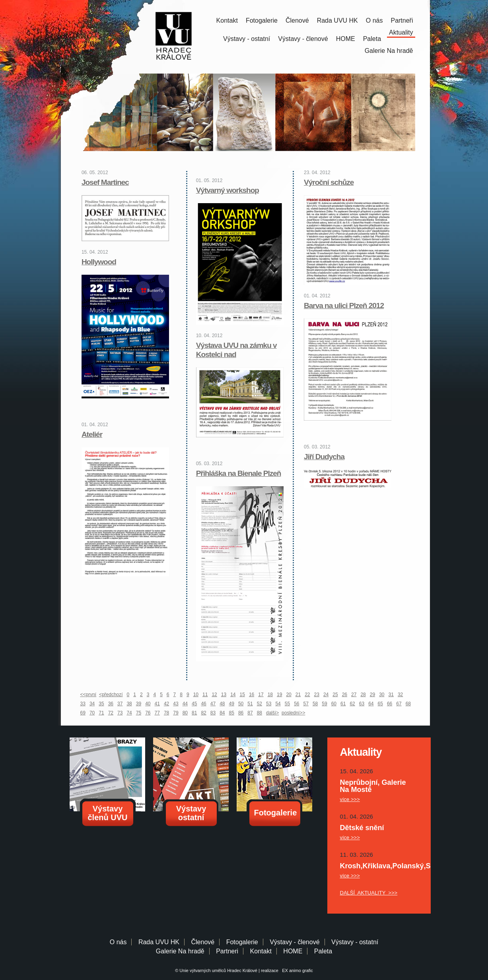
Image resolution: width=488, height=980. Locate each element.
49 (232, 704)
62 (352, 704)
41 (157, 704)
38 (129, 704)
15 (242, 695)
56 (296, 704)
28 (363, 695)
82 (203, 713)
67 (399, 704)
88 (260, 713)
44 (185, 704)
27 (354, 695)
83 (213, 713)
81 (194, 713)
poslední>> (293, 713)
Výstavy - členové (303, 39)
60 (334, 704)
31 (391, 695)
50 (241, 704)
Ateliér (92, 434)
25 (335, 695)
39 (139, 704)
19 (279, 695)
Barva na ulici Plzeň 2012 (344, 306)
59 (324, 704)
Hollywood (99, 262)
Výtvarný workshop (227, 190)
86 (241, 713)
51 (250, 704)
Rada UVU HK (337, 20)
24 (326, 695)
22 (307, 695)
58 (315, 704)
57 (306, 704)
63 (362, 704)
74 (129, 713)
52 (260, 704)
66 (390, 704)
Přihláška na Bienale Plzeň (239, 473)
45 (194, 704)
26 (345, 695)
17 (261, 695)
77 (157, 713)
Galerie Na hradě (180, 951)
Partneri (227, 951)
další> (272, 713)
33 (83, 704)
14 (233, 695)
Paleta (372, 39)
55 (287, 704)
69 (83, 713)
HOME (346, 39)
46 (203, 704)
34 (92, 704)
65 (380, 704)
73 (120, 713)
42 (166, 704)
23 (317, 695)
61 (343, 704)
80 (185, 713)
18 (270, 695)
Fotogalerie (262, 20)
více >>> (350, 799)
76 (148, 713)
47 (213, 704)
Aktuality (401, 32)
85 (232, 713)
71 (101, 713)
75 (139, 713)
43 (176, 704)
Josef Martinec (105, 182)
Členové (297, 20)
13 (224, 695)
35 (101, 704)
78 (166, 713)
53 (269, 704)
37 (120, 704)
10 (196, 695)
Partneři (402, 20)
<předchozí (111, 695)
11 (205, 695)
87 (250, 713)
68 (408, 704)
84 (222, 713)
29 (372, 695)
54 (278, 704)
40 (148, 704)
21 (298, 695)
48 (222, 704)
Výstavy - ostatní (247, 39)
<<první (88, 695)
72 (111, 713)
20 (289, 695)
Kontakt (227, 20)
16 (252, 695)
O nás (374, 20)
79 (176, 713)
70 (92, 713)
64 (371, 704)
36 (111, 704)
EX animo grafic (296, 970)
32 (400, 695)
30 (382, 695)
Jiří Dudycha (324, 457)
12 (214, 695)
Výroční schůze (329, 182)
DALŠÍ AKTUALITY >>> (369, 893)
